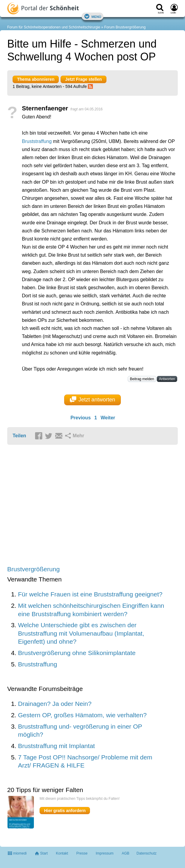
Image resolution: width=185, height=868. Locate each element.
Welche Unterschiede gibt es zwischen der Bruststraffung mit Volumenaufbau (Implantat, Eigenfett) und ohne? (81, 633)
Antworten (167, 379)
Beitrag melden (142, 379)
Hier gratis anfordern (65, 811)
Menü (93, 16)
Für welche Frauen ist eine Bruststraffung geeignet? (90, 594)
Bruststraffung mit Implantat (56, 746)
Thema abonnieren (36, 79)
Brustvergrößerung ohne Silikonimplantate (77, 653)
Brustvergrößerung (33, 569)
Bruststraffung (37, 141)
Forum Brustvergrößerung (125, 27)
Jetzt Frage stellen (83, 79)
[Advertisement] (92, 506)
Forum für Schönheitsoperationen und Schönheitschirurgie (54, 27)
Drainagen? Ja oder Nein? (55, 704)
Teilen (19, 436)
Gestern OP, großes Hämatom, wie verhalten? (82, 715)
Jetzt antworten (92, 400)
